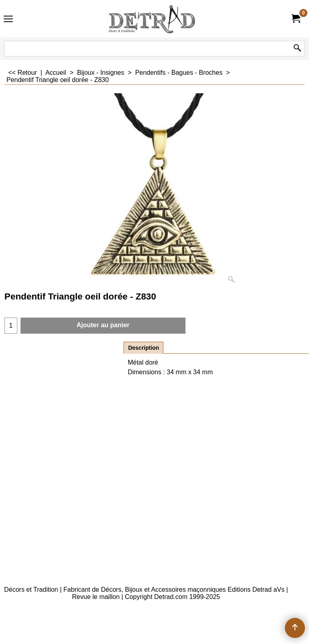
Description (143, 348)
